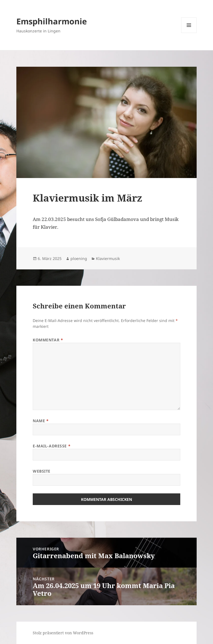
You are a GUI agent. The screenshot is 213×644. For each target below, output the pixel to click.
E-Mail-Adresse (52, 446)
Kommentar (48, 340)
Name (41, 421)
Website (42, 471)
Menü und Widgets (189, 33)
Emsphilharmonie (52, 21)
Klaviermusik (108, 258)
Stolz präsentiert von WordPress (63, 633)
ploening (79, 258)
